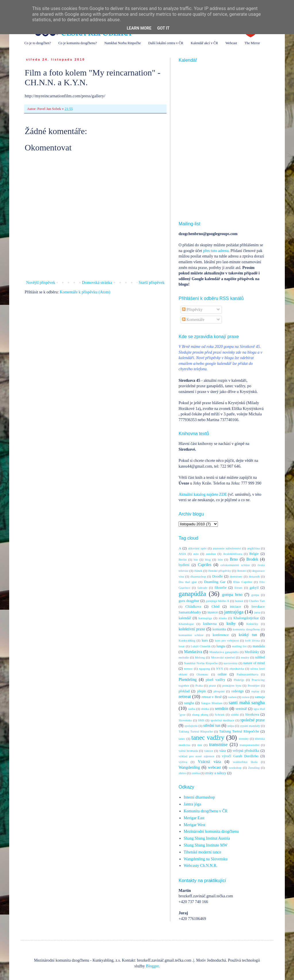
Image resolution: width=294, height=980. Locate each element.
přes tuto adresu (216, 251)
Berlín (183, 559)
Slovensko (185, 720)
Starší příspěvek (152, 283)
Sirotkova (252, 714)
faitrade (202, 588)
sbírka (205, 709)
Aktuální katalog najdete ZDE (203, 494)
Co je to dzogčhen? (38, 43)
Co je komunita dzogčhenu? (78, 43)
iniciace (235, 607)
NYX (220, 669)
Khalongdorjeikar (246, 618)
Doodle (217, 576)
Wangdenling (189, 767)
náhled (260, 657)
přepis (201, 691)
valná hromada (188, 751)
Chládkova (193, 607)
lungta (221, 646)
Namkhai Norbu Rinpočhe (123, 43)
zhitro (182, 773)
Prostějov (254, 685)
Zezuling (254, 768)
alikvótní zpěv (197, 548)
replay (255, 691)
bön (220, 559)
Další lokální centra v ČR (166, 43)
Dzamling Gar (215, 582)
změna (196, 773)
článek (198, 571)
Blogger (152, 966)
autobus (211, 554)
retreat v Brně (212, 697)
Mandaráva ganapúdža (224, 652)
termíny (244, 739)
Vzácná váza (209, 762)
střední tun (212, 726)
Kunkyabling (187, 640)
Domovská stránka (97, 283)
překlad (184, 691)
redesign (238, 691)
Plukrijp (239, 680)
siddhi (235, 714)
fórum (238, 588)
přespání (219, 691)
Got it (163, 28)
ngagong (205, 669)
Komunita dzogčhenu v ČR (206, 811)
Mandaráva (193, 652)
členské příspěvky (219, 571)
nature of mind (254, 663)
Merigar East (194, 818)
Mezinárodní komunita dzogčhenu (211, 831)
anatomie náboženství (227, 548)
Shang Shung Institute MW (206, 845)
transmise (218, 744)
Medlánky (252, 652)
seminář (241, 709)
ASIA (182, 554)
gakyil (254, 588)
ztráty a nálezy (216, 773)
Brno (234, 559)
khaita (223, 618)
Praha (199, 685)
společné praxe (253, 720)
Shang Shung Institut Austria (207, 838)
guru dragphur (189, 601)
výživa (183, 762)
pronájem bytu (232, 685)
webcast (214, 767)
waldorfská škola (245, 762)
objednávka (237, 669)
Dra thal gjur (188, 582)
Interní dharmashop (199, 797)
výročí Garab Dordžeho (240, 756)
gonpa (255, 595)
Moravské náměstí (223, 657)
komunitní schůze (191, 635)
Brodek (252, 559)
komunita (219, 629)
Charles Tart (257, 601)
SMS (201, 720)
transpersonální (249, 745)
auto (196, 554)
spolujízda (191, 726)
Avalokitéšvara (233, 554)
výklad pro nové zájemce (196, 756)
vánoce (209, 751)
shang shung (200, 714)
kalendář (185, 618)
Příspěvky (192, 310)
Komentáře (193, 320)
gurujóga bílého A (217, 601)
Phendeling (188, 680)
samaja (260, 697)
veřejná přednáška (246, 751)
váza (223, 751)
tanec (182, 739)
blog (208, 559)
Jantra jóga (193, 804)
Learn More (139, 28)
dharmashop (198, 576)
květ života (253, 640)
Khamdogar (186, 624)
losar (182, 646)
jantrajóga (234, 612)
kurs (205, 640)
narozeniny (231, 663)
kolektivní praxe (192, 629)
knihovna (210, 624)
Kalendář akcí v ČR (204, 43)
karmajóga (205, 618)
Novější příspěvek (41, 283)
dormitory (236, 576)
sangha (189, 703)
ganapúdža (192, 594)
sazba (192, 709)
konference (221, 635)
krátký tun (248, 635)
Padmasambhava (247, 674)
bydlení (184, 565)
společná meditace (222, 720)
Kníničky (252, 624)
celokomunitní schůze (235, 565)
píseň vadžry (216, 680)
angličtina (254, 548)
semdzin (222, 709)
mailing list (239, 646)
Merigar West (195, 825)
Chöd (215, 607)
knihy (231, 624)
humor (239, 601)
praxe (213, 685)
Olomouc (202, 674)
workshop (235, 768)
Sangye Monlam (212, 703)
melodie (184, 657)
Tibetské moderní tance (203, 852)
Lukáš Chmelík (201, 646)
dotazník (254, 576)
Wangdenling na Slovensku (206, 859)
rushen (232, 697)
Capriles (205, 565)
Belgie (254, 554)
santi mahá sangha (247, 703)
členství (242, 571)
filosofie (220, 588)
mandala (259, 646)
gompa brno (232, 595)
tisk (200, 745)
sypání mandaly (250, 726)
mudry (245, 657)
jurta (257, 612)
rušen (245, 697)
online (222, 674)
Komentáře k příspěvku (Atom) (85, 292)
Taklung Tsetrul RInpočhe (196, 731)
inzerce (212, 612)
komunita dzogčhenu (246, 629)
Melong (200, 657)
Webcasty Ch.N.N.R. (201, 866)
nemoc (188, 669)
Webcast (231, 43)
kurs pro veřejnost (227, 640)
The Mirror (252, 43)
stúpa (231, 726)
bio (196, 559)
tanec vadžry (208, 738)
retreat (185, 697)
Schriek (220, 714)
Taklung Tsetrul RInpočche (239, 731)
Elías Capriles (243, 582)
